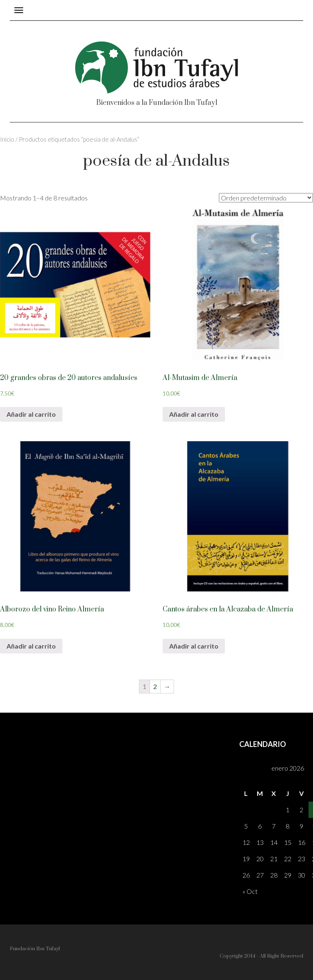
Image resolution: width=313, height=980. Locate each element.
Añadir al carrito (31, 414)
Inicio (7, 139)
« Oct (250, 891)
